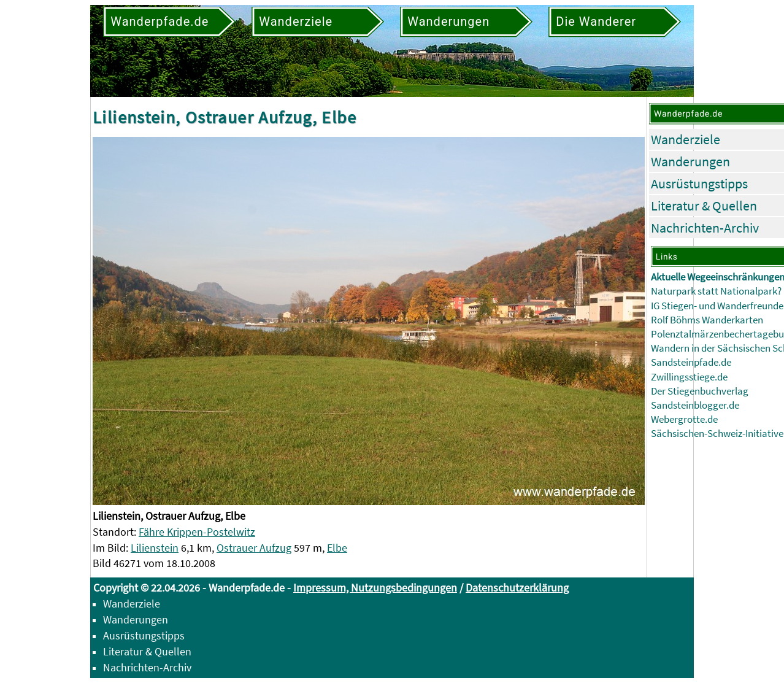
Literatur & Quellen (704, 206)
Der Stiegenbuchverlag (700, 391)
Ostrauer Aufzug (254, 548)
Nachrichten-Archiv (705, 228)
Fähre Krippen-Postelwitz (197, 532)
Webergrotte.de (684, 419)
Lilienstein (155, 548)
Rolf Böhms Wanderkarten (707, 320)
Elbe (337, 548)
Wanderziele (686, 139)
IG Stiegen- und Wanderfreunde (717, 306)
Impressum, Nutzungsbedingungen (375, 588)
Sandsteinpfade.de (691, 362)
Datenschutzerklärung (517, 588)
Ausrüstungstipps (699, 183)
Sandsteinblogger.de (695, 405)
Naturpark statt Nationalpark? (716, 291)
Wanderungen (690, 161)
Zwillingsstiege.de (689, 377)
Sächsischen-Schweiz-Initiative (717, 434)
